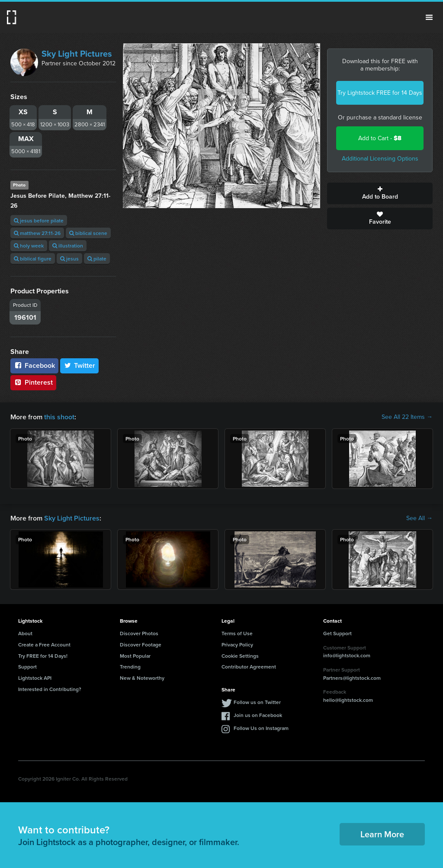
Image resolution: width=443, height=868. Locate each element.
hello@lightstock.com (348, 700)
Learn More (382, 834)
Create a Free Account (44, 645)
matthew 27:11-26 (37, 233)
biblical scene (88, 233)
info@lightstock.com (347, 655)
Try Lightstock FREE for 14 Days (380, 93)
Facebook (34, 365)
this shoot (59, 417)
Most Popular (135, 656)
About (25, 633)
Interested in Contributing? (50, 689)
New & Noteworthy (142, 678)
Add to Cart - (380, 138)
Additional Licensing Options (380, 159)
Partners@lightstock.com (352, 678)
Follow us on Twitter (257, 702)
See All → (419, 518)
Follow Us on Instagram (261, 728)
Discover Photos (139, 633)
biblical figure (33, 259)
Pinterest (33, 382)
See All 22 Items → (407, 417)
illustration (68, 246)
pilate (97, 259)
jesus (69, 259)
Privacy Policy (237, 645)
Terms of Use (237, 633)
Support (27, 667)
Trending (130, 667)
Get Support (337, 633)
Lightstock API (35, 678)
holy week (29, 246)
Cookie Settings (240, 656)
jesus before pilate (39, 220)
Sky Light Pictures (77, 54)
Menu (429, 17)
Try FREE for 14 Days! (43, 656)
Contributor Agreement (249, 667)
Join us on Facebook (258, 715)
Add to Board (380, 193)
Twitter (80, 365)
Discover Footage (141, 645)
